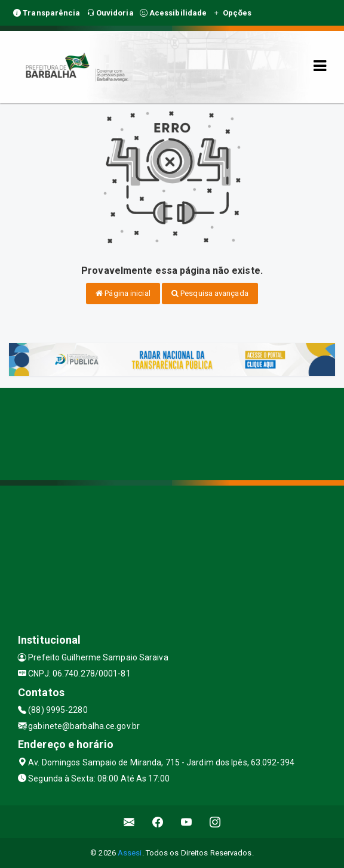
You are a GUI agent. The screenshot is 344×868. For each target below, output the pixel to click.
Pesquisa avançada (210, 293)
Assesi (130, 853)
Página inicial (123, 293)
